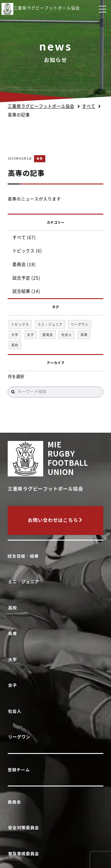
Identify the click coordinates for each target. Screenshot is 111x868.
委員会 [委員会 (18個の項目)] (48, 335)
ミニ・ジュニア (25, 582)
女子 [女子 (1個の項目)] (30, 335)
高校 (13, 608)
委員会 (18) (24, 264)
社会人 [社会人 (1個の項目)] (67, 335)
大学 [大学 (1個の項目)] (15, 335)
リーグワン (20, 737)
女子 (13, 685)
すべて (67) (24, 237)
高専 (40, 159)
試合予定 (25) (26, 278)
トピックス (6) (27, 251)
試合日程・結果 (23, 556)
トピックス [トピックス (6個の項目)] (20, 324)
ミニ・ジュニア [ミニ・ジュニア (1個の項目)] (50, 324)
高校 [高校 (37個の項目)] (15, 345)
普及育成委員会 (25, 854)
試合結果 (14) (26, 291)
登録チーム (19, 770)
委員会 (14, 802)
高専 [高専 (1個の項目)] (84, 335)
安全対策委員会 (25, 828)
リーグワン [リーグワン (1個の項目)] (80, 324)
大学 (13, 659)
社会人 (16, 711)
